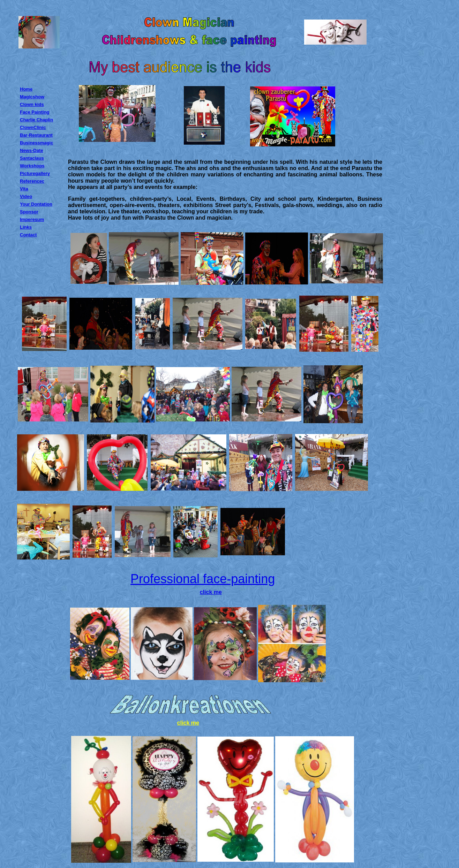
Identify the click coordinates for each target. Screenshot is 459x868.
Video (26, 196)
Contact (28, 235)
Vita (24, 189)
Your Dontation (36, 204)
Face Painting (35, 112)
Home (26, 89)
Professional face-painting (203, 579)
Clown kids (32, 104)
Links (26, 227)
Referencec (32, 181)
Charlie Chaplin (36, 120)
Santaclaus (32, 158)
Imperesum (32, 219)
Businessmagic (36, 143)
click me (211, 592)
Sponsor (29, 212)
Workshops (32, 166)
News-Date (31, 150)
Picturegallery (35, 173)
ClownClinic (33, 127)
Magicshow (32, 97)
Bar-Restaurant (36, 135)
